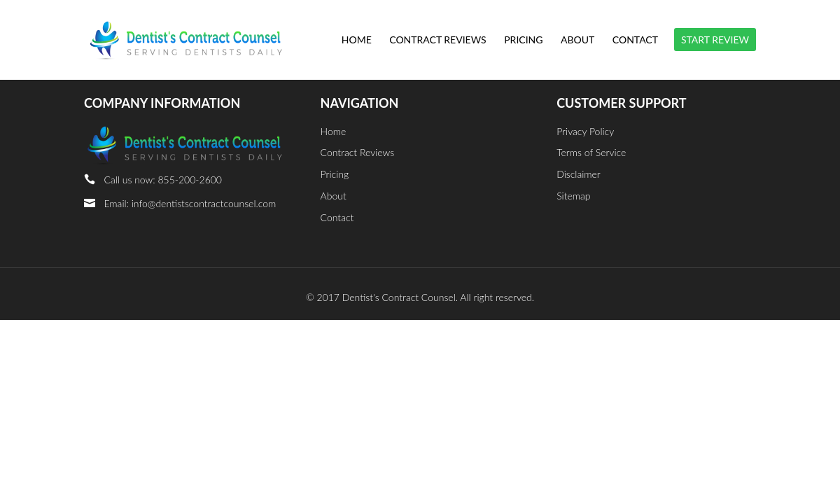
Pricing (523, 40)
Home (357, 40)
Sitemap (573, 196)
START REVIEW (715, 40)
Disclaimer (579, 174)
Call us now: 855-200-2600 (163, 180)
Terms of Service (591, 152)
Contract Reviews (437, 40)
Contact (635, 40)
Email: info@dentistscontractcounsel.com (190, 203)
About (577, 40)
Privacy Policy (585, 131)
